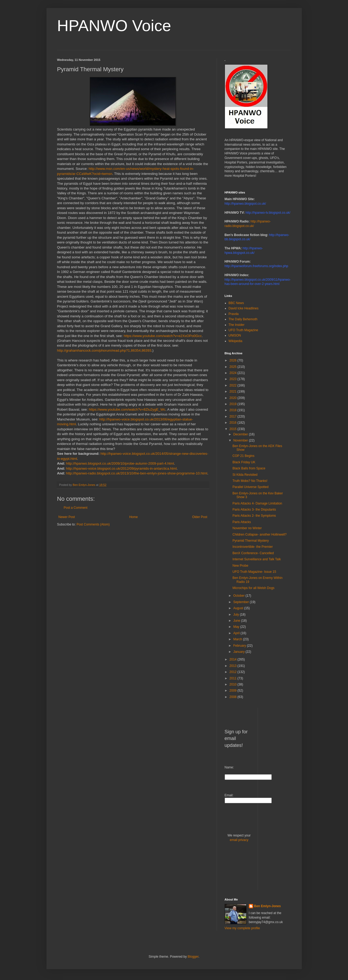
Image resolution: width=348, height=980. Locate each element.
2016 (233, 423)
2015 (233, 429)
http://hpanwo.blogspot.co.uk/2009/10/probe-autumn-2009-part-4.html (120, 463)
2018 (233, 410)
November (241, 440)
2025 (233, 367)
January (239, 652)
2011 (233, 678)
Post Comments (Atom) (93, 524)
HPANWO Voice (114, 26)
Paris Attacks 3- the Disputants (254, 510)
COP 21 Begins (243, 456)
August (239, 608)
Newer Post (67, 517)
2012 (233, 672)
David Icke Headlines (244, 308)
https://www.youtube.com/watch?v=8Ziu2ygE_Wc (127, 409)
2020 (233, 398)
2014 (233, 659)
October (239, 596)
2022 (233, 385)
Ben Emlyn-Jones (268, 906)
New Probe (240, 566)
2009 (233, 691)
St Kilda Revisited (245, 475)
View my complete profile (242, 928)
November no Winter (247, 528)
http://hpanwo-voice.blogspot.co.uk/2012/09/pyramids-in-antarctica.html (121, 468)
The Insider (237, 325)
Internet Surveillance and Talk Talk (257, 559)
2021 (233, 392)
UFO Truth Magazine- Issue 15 (254, 572)
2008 (233, 697)
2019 (233, 404)
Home (133, 517)
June (237, 621)
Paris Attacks (242, 522)
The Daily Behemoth (243, 319)
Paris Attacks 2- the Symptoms (254, 516)
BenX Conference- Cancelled (253, 553)
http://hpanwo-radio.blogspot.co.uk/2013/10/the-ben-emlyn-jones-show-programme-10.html (137, 473)
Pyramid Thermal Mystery (250, 541)
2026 (233, 360)
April (237, 633)
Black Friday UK (244, 462)
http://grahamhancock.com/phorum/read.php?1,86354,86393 (104, 350)
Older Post (200, 517)
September (241, 602)
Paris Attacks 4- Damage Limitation (257, 503)
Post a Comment (76, 508)
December (241, 434)
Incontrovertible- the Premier (252, 547)
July (236, 615)
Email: (229, 795)
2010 (233, 684)
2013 (233, 666)
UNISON (235, 335)
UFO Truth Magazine (243, 330)
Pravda (234, 314)
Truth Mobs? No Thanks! (250, 481)
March (238, 639)
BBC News (236, 303)
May (237, 627)
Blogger (193, 957)
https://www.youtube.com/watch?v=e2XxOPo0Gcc (163, 336)
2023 (233, 379)
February (240, 646)
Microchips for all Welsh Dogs (253, 588)
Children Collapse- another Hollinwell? (259, 535)
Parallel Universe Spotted (250, 487)
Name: (229, 767)
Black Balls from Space (249, 468)
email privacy (239, 840)
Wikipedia (236, 341)
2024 (233, 373)
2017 (233, 417)
